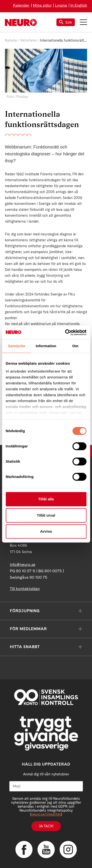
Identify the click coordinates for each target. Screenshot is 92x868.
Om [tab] (75, 346)
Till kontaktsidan (25, 589)
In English (79, 5)
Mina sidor (42, 5)
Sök (66, 22)
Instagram (68, 850)
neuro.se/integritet (46, 814)
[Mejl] (46, 786)
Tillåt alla (46, 499)
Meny (83, 22)
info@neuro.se (23, 565)
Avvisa (46, 531)
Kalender (21, 5)
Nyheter (11, 40)
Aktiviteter (29, 40)
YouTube (46, 850)
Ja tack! (46, 826)
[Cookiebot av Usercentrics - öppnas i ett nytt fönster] (66, 332)
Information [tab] (46, 346)
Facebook (24, 850)
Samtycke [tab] (17, 346)
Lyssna (61, 5)
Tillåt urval (46, 515)
